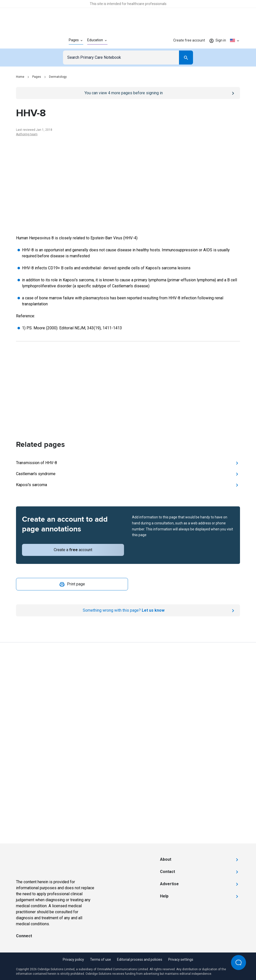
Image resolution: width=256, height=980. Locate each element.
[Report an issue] (128, 610)
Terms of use (100, 959)
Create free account (189, 40)
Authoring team (27, 134)
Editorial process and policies (140, 959)
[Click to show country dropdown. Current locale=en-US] (235, 41)
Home (20, 77)
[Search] (186, 58)
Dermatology (58, 77)
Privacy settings (181, 959)
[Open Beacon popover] (238, 962)
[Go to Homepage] (34, 41)
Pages (37, 77)
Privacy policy (73, 959)
